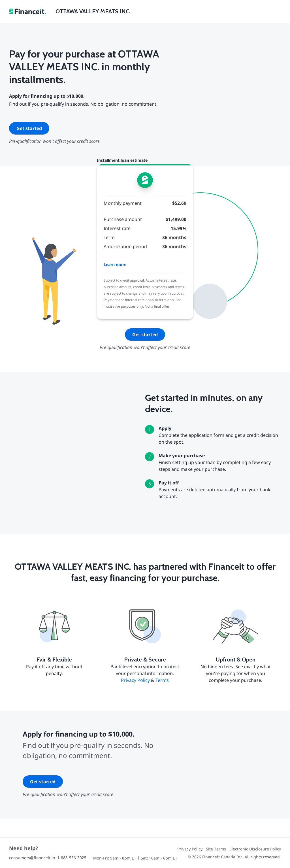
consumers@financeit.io (32, 858)
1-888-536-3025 (72, 858)
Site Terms (216, 849)
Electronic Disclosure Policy (255, 849)
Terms (162, 680)
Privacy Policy (135, 680)
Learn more (115, 264)
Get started (29, 128)
